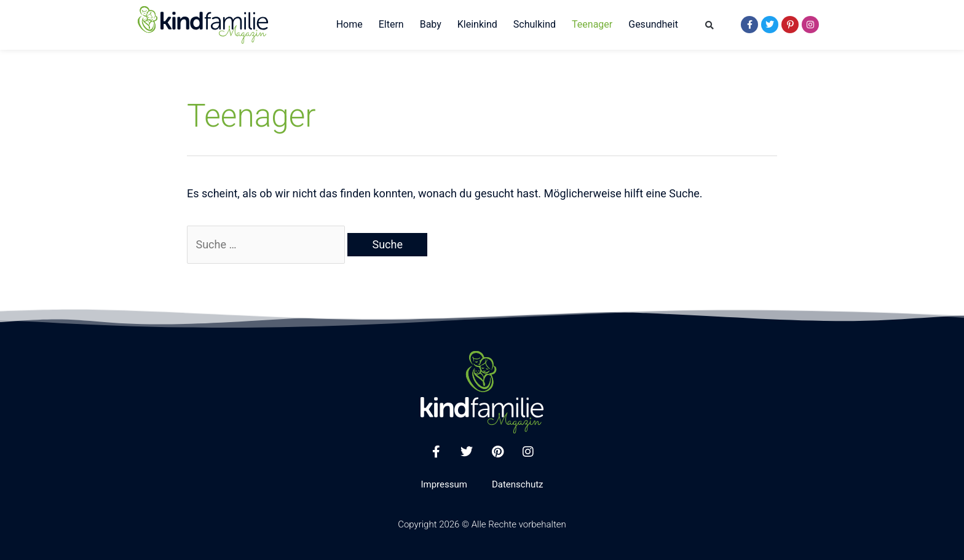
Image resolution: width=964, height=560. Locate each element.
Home (350, 24)
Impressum (444, 484)
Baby (431, 24)
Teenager (592, 24)
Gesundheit (653, 24)
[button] (710, 26)
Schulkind (535, 24)
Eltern (391, 24)
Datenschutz (518, 484)
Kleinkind (477, 24)
